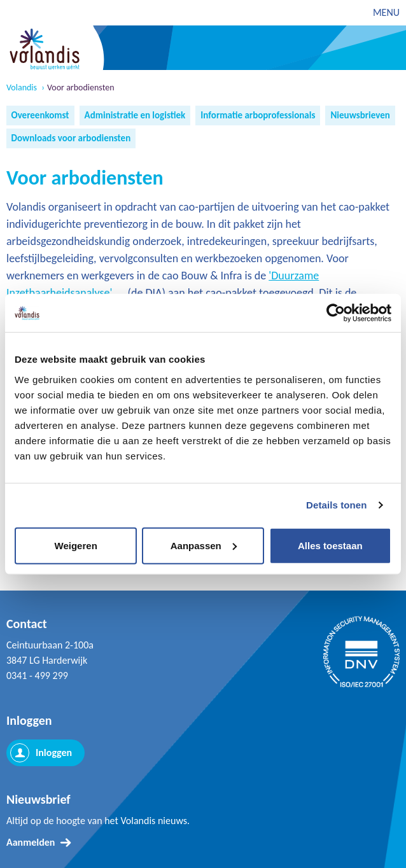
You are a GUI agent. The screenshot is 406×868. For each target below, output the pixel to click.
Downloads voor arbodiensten (71, 138)
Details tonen (336, 505)
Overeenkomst (40, 115)
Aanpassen (204, 545)
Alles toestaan (330, 545)
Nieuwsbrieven (360, 115)
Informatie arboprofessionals (258, 115)
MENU (386, 12)
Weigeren (76, 545)
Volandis (22, 88)
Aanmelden (31, 842)
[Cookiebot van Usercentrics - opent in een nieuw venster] (336, 313)
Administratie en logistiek (135, 115)
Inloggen (54, 752)
